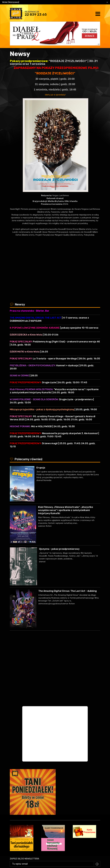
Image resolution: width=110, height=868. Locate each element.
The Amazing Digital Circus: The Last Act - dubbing (68, 591)
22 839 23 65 (36, 14)
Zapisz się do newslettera (24, 796)
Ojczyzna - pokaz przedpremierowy (59, 549)
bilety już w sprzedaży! (55, 95)
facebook (53, 842)
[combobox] (55, 2)
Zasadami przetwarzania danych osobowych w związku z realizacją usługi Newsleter (66, 806)
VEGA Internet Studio (63, 851)
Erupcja (41, 468)
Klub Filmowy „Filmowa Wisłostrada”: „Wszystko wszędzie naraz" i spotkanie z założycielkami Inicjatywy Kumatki (66, 510)
